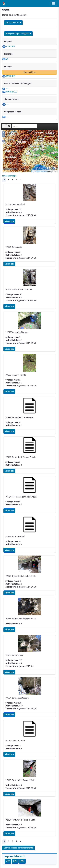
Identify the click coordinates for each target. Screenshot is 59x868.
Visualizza (9, 221)
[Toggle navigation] (54, 3)
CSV (8, 861)
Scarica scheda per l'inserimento (18, 848)
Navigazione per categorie (18, 34)
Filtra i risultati (13, 23)
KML (15, 861)
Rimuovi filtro (30, 72)
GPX (22, 861)
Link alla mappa (9, 176)
